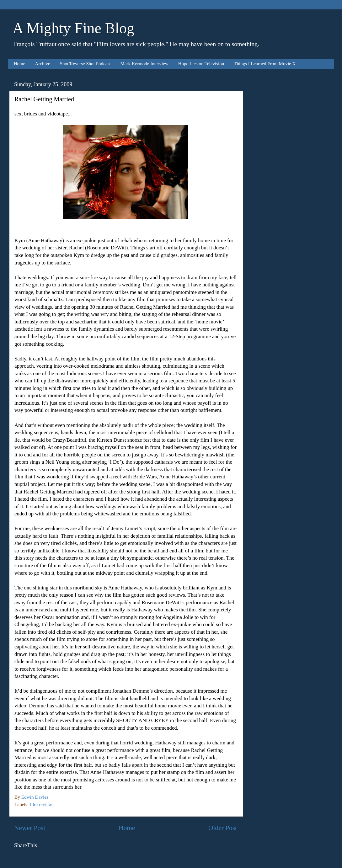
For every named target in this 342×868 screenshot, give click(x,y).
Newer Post (30, 828)
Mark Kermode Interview (144, 64)
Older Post (223, 828)
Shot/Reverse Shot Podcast (85, 64)
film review (41, 804)
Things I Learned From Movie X (265, 64)
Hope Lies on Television (201, 64)
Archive (42, 64)
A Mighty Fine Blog (73, 28)
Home (20, 64)
